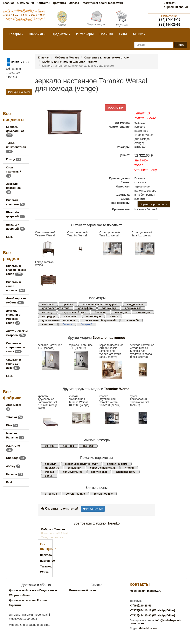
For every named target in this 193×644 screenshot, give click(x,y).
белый (49, 476)
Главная (9, 3)
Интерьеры (85, 34)
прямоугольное (73, 472)
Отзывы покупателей (60, 508)
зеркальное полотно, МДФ (82, 464)
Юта (12, 425)
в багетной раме (117, 464)
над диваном (135, 304)
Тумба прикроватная (16, 147)
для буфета (85, 308)
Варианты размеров (154, 204)
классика (48, 324)
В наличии (75, 468)
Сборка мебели (19, 595)
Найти (181, 45)
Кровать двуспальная (15, 131)
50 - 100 (50, 446)
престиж (68, 304)
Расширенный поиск (19, 92)
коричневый (99, 472)
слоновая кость (126, 472)
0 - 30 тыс (51, 494)
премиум (51, 464)
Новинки (106, 34)
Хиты (123, 34)
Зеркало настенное (13, 188)
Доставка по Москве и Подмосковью (34, 590)
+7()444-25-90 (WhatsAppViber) (152, 615)
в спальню (71, 316)
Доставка (59, 3)
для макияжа (133, 308)
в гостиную (143, 312)
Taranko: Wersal (117, 389)
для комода (109, 308)
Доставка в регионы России (28, 600)
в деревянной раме (74, 312)
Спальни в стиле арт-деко (14, 364)
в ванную (121, 312)
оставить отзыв (93, 509)
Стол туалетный (14, 172)
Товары (16, 34)
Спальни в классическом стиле (16, 270)
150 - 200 (88, 446)
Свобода (16, 458)
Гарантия (15, 605)
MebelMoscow (148, 628)
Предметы (61, 34)
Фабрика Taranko (53, 529)
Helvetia (15, 474)
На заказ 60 (132, 320)
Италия (129, 468)
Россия (50, 472)
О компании (26, 3)
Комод (14, 159)
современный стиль (103, 468)
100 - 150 (69, 446)
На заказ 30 (52, 468)
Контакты (43, 3)
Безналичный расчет (83, 590)
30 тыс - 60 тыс (75, 494)
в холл (114, 316)
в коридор (49, 316)
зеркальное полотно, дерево (100, 304)
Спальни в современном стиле (16, 347)
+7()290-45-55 (141, 606)
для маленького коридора (59, 320)
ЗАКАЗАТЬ (115, 108)
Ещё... (10, 237)
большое (100, 312)
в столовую (94, 316)
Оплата (74, 3)
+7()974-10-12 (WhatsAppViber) (152, 610)
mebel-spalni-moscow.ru (146, 591)
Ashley (13, 466)
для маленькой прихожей (100, 320)
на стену (48, 312)
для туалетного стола (56, 308)
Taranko (14, 417)
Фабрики (38, 34)
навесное (48, 304)
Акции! (139, 34)
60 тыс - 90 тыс (103, 494)
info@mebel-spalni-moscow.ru (102, 3)
